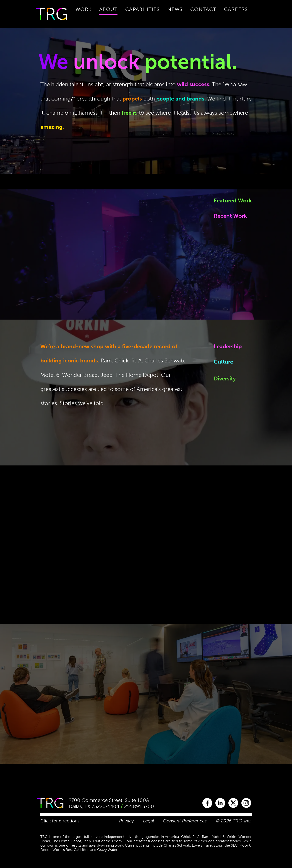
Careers (236, 9)
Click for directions (60, 821)
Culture (223, 371)
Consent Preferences (185, 821)
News (175, 9)
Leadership (228, 348)
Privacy (126, 821)
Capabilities (142, 9)
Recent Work (230, 216)
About (108, 9)
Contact (203, 9)
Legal (149, 821)
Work (83, 9)
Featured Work (233, 200)
